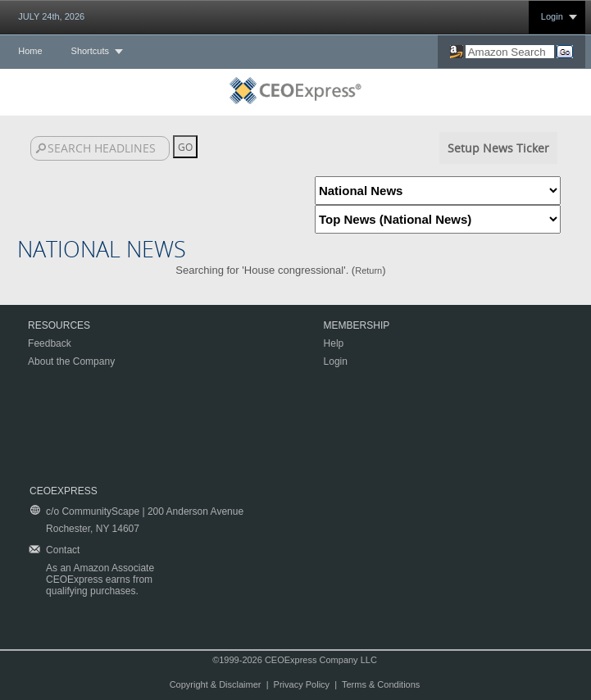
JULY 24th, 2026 (51, 16)
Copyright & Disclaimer (216, 684)
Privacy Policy (302, 684)
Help (334, 343)
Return (368, 270)
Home (30, 51)
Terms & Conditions (381, 684)
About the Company (71, 361)
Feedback (50, 343)
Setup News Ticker (498, 148)
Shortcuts (90, 51)
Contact (63, 550)
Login (552, 16)
